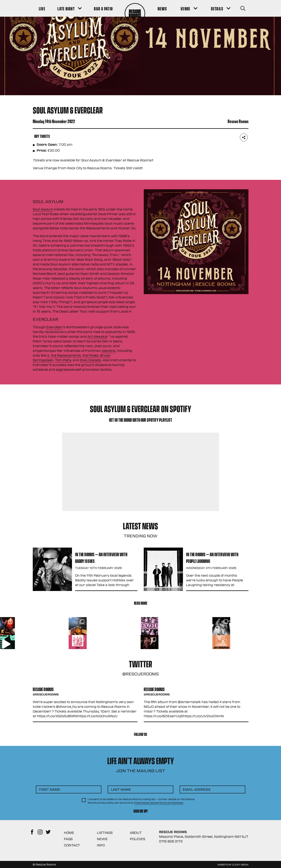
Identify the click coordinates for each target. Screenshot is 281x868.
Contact (72, 845)
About (136, 833)
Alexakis (109, 351)
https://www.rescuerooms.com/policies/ (159, 803)
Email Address (197, 789)
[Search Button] (243, 8)
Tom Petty (63, 360)
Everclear (54, 327)
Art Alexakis (97, 336)
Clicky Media (240, 864)
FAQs (68, 839)
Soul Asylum (43, 209)
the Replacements (66, 355)
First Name (50, 789)
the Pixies (90, 355)
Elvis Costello (91, 360)
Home (69, 833)
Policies (138, 839)
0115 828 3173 (171, 841)
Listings (105, 833)
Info (101, 845)
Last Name (121, 789)
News (102, 839)
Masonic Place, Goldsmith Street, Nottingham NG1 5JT (204, 836)
